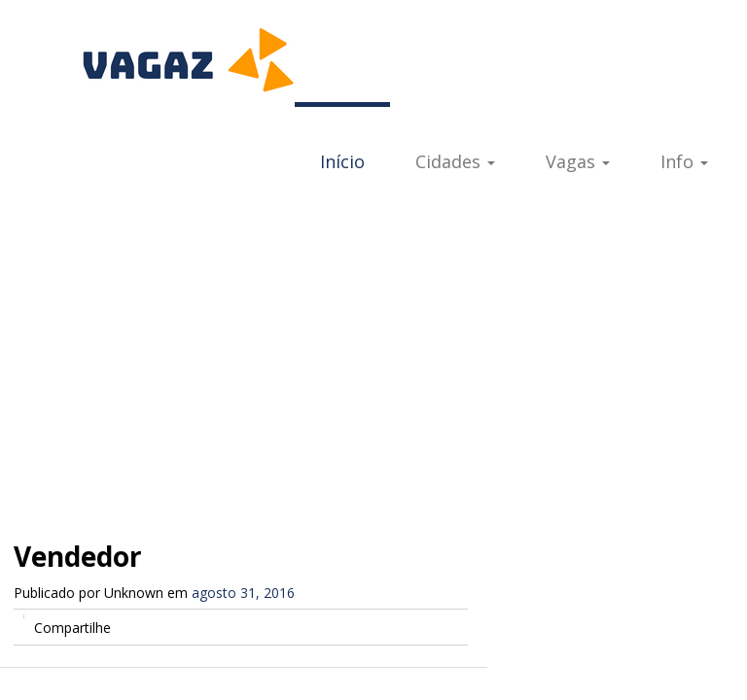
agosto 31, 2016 (243, 593)
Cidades (455, 161)
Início (342, 161)
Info (684, 161)
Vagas (578, 161)
